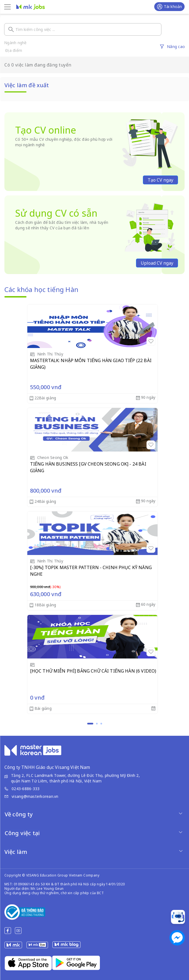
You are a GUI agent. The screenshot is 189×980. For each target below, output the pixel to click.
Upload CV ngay (157, 263)
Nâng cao (176, 47)
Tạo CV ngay (160, 180)
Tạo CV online (46, 130)
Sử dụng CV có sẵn (56, 213)
